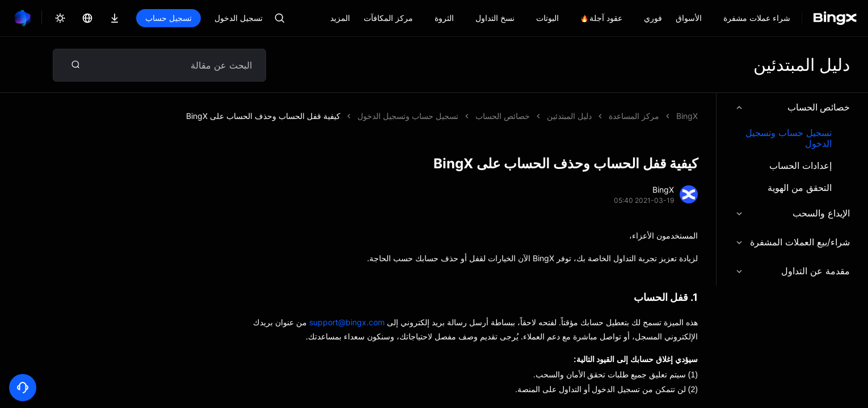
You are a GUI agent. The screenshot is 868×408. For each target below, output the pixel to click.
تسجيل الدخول (239, 18)
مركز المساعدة (634, 116)
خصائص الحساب (792, 107)
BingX (687, 116)
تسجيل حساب (168, 18)
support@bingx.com (347, 322)
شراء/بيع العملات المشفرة (792, 242)
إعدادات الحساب (800, 166)
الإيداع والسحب (792, 213)
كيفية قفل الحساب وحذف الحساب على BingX (263, 116)
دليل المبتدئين (569, 116)
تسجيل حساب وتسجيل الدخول (789, 138)
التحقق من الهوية (800, 188)
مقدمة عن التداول (792, 271)
